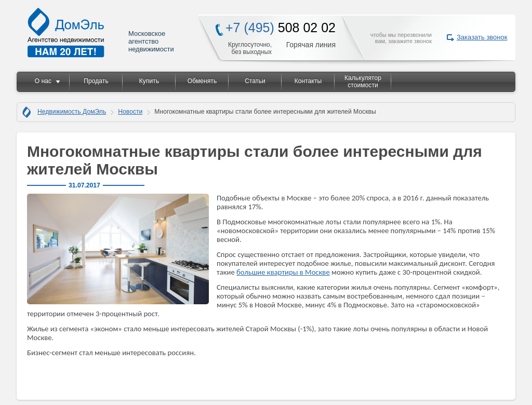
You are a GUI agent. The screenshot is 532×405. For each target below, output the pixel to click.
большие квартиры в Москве (283, 272)
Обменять (202, 81)
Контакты (308, 81)
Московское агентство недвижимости (101, 32)
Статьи (255, 81)
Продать (96, 81)
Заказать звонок (482, 37)
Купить (149, 81)
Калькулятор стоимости (363, 82)
